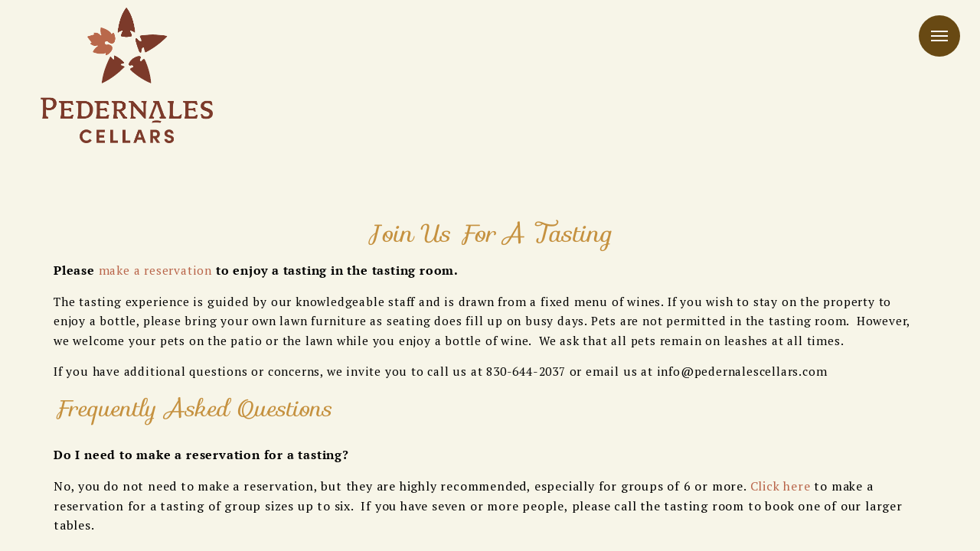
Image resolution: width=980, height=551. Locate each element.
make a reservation (155, 270)
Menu (939, 36)
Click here (781, 486)
